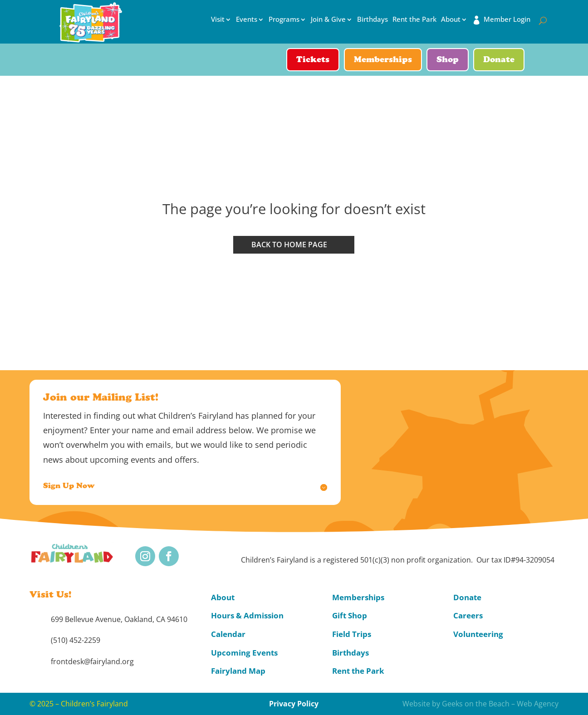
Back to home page (289, 245)
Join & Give (328, 20)
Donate (499, 60)
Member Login (507, 20)
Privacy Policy (294, 704)
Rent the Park (414, 20)
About (451, 20)
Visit (218, 20)
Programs (284, 20)
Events (247, 20)
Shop (448, 60)
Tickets (313, 60)
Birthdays (372, 20)
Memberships (383, 60)
